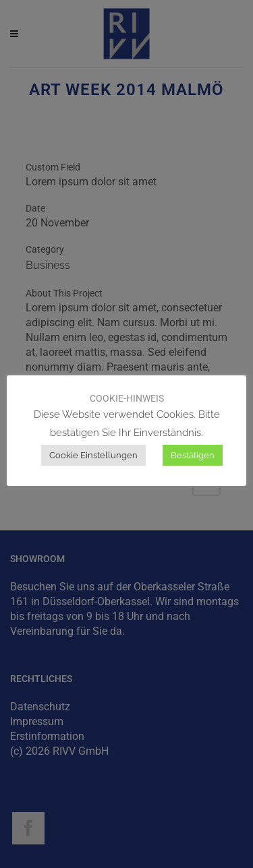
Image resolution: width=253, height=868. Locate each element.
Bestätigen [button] (193, 455)
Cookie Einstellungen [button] (93, 455)
